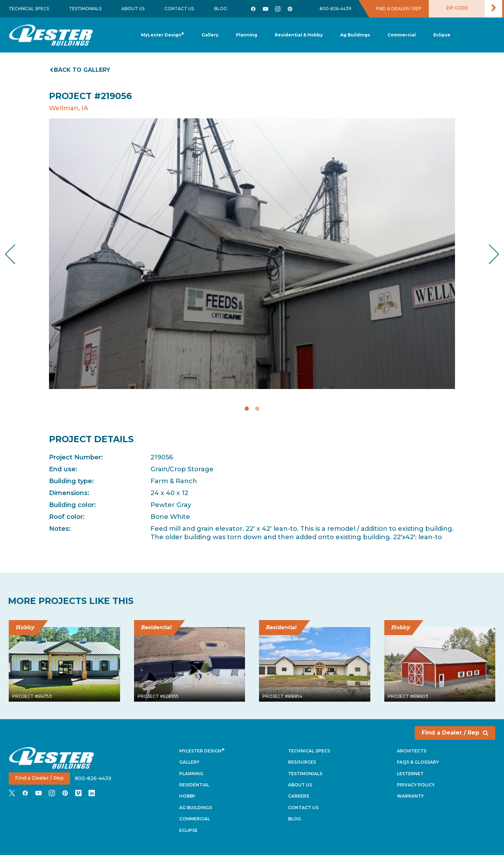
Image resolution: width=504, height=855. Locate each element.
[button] (247, 35)
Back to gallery (80, 70)
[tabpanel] (252, 254)
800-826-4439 (335, 9)
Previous (16, 254)
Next (488, 254)
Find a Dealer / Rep (455, 733)
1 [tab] (247, 409)
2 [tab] (257, 409)
